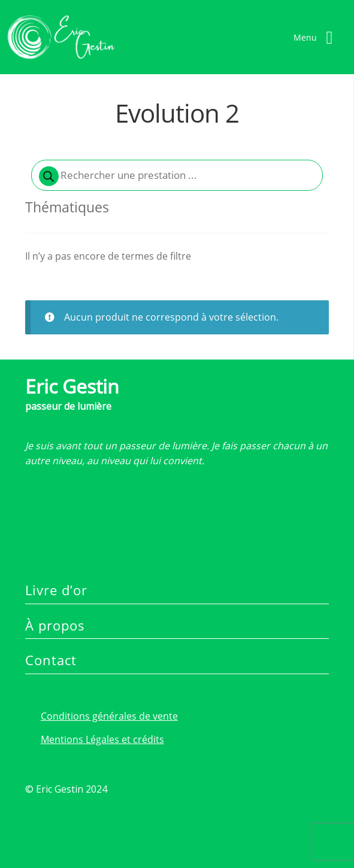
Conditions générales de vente (109, 716)
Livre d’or (56, 590)
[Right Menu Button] (318, 37)
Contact (51, 660)
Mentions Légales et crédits (102, 739)
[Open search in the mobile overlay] (177, 175)
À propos (55, 625)
